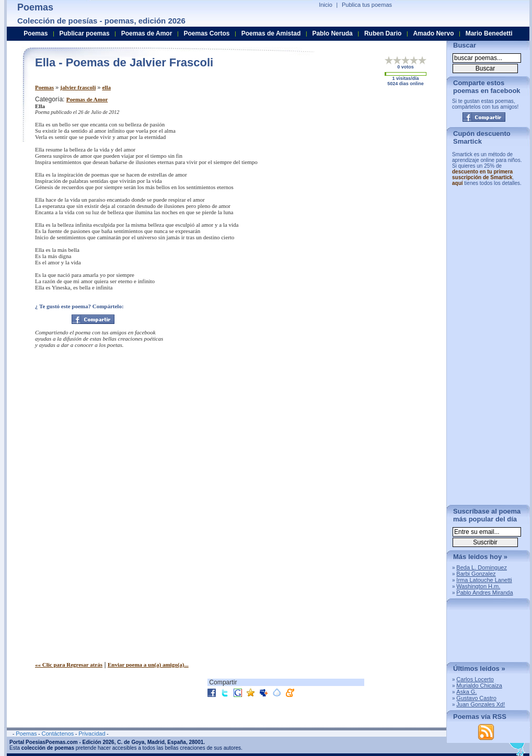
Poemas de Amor (87, 99)
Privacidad (92, 734)
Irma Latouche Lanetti (484, 580)
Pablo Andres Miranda (484, 592)
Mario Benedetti (489, 33)
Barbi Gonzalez (476, 574)
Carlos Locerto (475, 679)
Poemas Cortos (206, 33)
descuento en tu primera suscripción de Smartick (482, 175)
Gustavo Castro (476, 698)
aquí (458, 183)
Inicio (326, 5)
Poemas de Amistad (271, 33)
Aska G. (466, 692)
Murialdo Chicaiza (479, 685)
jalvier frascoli (78, 87)
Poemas (44, 87)
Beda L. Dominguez (482, 567)
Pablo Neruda (332, 33)
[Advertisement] (351, 169)
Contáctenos (57, 734)
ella (106, 87)
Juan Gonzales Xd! (481, 704)
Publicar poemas (85, 33)
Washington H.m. (478, 586)
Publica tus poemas (367, 5)
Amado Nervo (433, 33)
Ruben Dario (383, 33)
